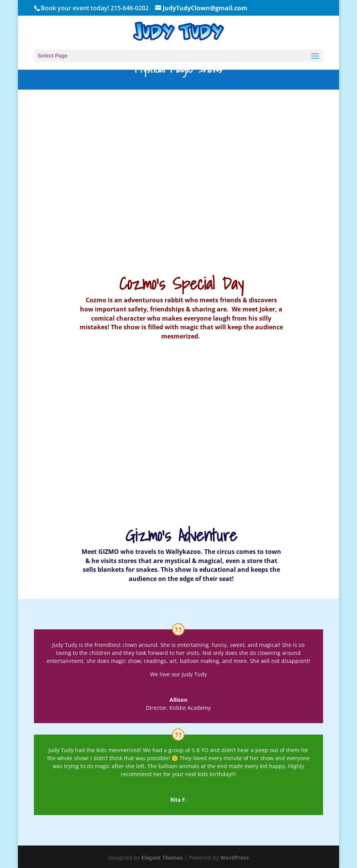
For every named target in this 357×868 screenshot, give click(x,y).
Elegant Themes (162, 858)
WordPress (235, 858)
